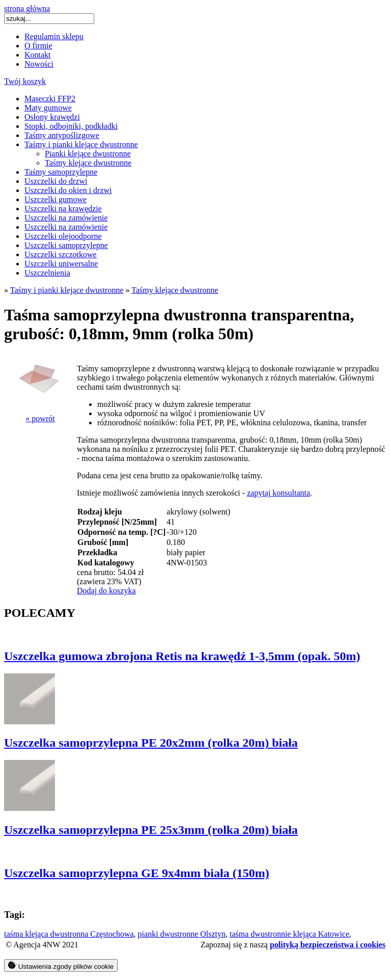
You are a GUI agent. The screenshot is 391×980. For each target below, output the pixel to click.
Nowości (39, 64)
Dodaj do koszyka (106, 591)
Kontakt (38, 55)
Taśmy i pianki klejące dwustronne (81, 144)
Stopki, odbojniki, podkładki (71, 126)
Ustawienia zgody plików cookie (61, 965)
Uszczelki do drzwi (56, 181)
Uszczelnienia (47, 273)
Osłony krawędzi (52, 117)
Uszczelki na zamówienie (66, 218)
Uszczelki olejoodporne (63, 236)
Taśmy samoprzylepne (61, 172)
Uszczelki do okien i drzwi (68, 190)
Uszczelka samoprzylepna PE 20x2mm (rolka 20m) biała (151, 743)
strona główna (27, 8)
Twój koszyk (25, 81)
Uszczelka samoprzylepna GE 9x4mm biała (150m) (137, 873)
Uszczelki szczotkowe (61, 254)
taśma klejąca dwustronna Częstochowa (69, 934)
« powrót (40, 418)
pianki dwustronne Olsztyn (182, 934)
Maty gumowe (48, 108)
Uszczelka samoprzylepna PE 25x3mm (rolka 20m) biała (151, 830)
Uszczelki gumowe (55, 199)
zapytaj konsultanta (278, 493)
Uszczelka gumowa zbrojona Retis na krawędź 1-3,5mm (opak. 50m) (182, 656)
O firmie (38, 46)
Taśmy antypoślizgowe (62, 135)
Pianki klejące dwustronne (88, 154)
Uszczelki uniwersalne (61, 264)
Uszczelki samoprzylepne (66, 245)
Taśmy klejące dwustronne (88, 163)
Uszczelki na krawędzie (63, 209)
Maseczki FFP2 (50, 99)
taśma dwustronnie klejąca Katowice (289, 934)
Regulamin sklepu (54, 36)
